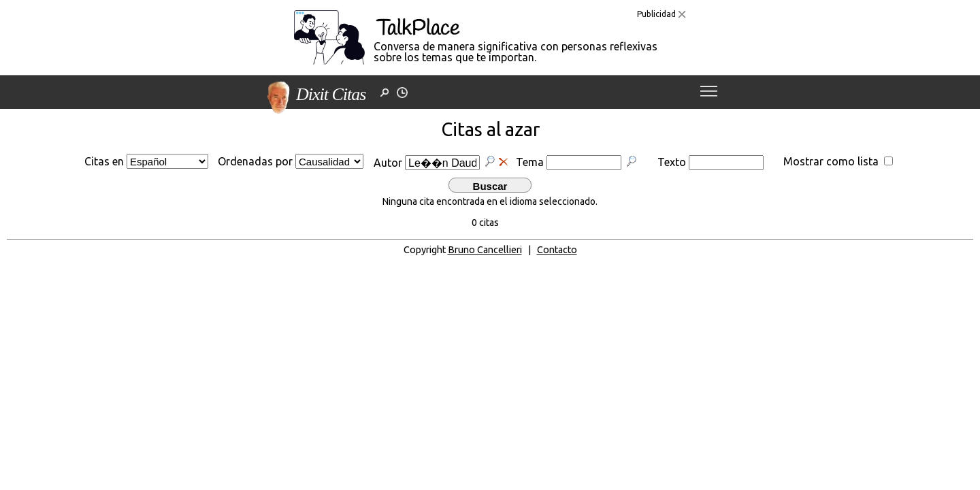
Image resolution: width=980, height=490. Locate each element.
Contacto (557, 250)
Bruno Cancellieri (485, 250)
